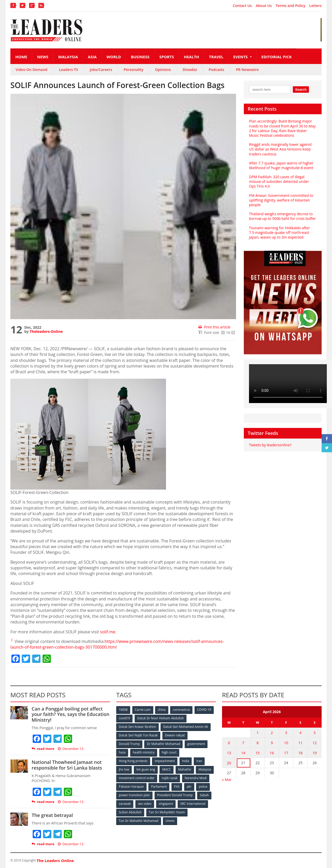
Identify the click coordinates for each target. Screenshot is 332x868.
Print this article (214, 327)
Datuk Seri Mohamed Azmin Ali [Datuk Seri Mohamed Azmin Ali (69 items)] (186, 727)
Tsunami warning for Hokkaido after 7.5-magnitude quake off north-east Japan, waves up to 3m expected (279, 232)
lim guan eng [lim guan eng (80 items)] (146, 769)
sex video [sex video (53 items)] (145, 804)
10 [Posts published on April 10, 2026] (286, 743)
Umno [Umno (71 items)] (170, 821)
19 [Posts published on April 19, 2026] (315, 753)
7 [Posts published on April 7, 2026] (243, 743)
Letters (315, 6)
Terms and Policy (291, 6)
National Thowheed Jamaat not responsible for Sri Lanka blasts (67, 765)
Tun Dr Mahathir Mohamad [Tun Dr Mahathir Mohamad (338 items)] (139, 821)
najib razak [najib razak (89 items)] (170, 778)
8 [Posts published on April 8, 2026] (258, 743)
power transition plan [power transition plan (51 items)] (134, 795)
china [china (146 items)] (162, 710)
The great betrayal (52, 815)
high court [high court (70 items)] (169, 752)
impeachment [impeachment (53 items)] (165, 761)
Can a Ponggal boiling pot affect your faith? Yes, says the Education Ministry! (71, 714)
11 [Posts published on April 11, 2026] (300, 743)
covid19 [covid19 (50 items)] (124, 718)
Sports (167, 57)
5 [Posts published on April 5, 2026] (315, 733)
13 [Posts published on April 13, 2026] (229, 753)
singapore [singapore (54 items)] (166, 804)
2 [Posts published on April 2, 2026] (272, 733)
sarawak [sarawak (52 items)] (125, 804)
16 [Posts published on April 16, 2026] (272, 753)
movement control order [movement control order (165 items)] (137, 778)
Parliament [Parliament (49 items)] (159, 787)
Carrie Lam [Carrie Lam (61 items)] (143, 710)
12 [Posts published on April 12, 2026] (315, 743)
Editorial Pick (277, 57)
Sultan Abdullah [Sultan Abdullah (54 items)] (130, 812)
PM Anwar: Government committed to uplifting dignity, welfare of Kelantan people (281, 200)
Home (21, 57)
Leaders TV (69, 70)
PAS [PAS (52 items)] (177, 787)
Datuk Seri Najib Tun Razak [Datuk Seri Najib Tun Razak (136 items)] (138, 735)
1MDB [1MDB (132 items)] (123, 710)
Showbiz (190, 70)
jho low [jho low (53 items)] (124, 769)
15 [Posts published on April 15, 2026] (258, 753)
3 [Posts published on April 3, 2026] (286, 733)
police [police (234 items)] (203, 787)
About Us (264, 6)
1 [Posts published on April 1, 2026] (258, 733)
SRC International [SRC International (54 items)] (193, 804)
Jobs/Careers (101, 70)
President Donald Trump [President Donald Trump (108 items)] (175, 795)
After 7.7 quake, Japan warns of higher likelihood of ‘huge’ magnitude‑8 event (281, 165)
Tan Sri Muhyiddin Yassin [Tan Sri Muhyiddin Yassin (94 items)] (167, 812)
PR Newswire (247, 70)
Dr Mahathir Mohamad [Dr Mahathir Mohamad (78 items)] (163, 744)
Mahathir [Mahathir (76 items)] (185, 769)
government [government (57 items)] (196, 744)
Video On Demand (32, 70)
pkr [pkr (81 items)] (189, 787)
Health (192, 57)
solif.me (108, 632)
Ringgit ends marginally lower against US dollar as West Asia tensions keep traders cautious (280, 149)
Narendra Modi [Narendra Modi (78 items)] (196, 778)
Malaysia (68, 57)
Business (140, 57)
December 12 (71, 749)
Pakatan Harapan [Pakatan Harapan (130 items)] (131, 787)
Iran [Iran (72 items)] (199, 761)
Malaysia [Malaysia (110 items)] (205, 769)
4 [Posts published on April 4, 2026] (300, 733)
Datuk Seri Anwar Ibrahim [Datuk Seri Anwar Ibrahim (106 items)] (137, 727)
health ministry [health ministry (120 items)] (144, 752)
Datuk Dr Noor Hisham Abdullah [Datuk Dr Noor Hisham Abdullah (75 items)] (161, 718)
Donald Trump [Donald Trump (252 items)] (129, 744)
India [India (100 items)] (186, 761)
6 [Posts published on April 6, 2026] (229, 743)
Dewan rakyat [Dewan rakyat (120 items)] (175, 735)
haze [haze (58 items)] (122, 752)
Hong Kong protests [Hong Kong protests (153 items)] (133, 761)
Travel (216, 57)
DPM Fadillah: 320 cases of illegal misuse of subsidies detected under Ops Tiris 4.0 (279, 181)
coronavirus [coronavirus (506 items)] (181, 710)
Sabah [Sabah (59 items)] (204, 795)
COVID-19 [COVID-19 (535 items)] (204, 710)
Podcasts (217, 70)
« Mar (227, 780)
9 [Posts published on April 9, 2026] (272, 743)
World (114, 57)
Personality (134, 70)
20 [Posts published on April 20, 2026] (229, 763)
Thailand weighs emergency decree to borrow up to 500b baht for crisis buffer (282, 216)
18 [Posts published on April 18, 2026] (300, 753)
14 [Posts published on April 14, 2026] (243, 753)
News (43, 57)
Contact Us (242, 6)
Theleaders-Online (46, 331)
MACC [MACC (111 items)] (167, 769)
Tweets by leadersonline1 (270, 445)
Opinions (163, 70)
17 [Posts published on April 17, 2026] (286, 753)
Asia (92, 57)
